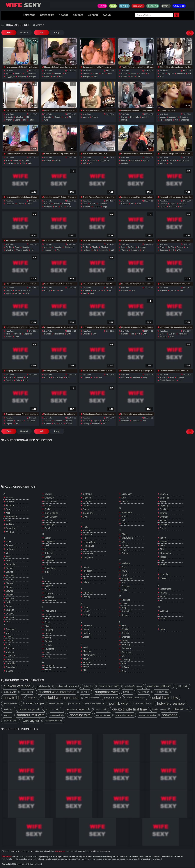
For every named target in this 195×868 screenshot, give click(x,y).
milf (55, 77)
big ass (9, 74)
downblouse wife (109, 686)
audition (10, 524)
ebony (48, 582)
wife (61, 77)
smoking (126, 660)
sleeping (9, 380)
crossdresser (51, 502)
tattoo (32, 120)
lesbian (173, 290)
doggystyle (10, 77)
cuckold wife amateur (133, 686)
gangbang (49, 666)
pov (55, 290)
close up (10, 656)
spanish (164, 494)
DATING (107, 15)
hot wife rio (124, 6)
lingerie (145, 117)
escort (48, 589)
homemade (184, 160)
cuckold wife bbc (17, 686)
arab (8, 513)
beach (9, 560)
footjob (48, 645)
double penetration (168, 380)
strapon (164, 513)
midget (86, 666)
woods (163, 618)
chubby (47, 424)
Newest (24, 33)
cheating (19, 117)
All (42, 33)
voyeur (163, 597)
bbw (8, 557)
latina (18, 120)
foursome (49, 649)
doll (46, 564)
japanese (181, 74)
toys (162, 561)
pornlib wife (74, 703)
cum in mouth (22, 250)
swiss (163, 528)
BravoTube (9, 71)
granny (86, 117)
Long (57, 33)
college (10, 660)
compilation (12, 667)
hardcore (58, 74)
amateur (163, 204)
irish (85, 578)
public (124, 590)
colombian (11, 663)
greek (86, 509)
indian (86, 567)
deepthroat (50, 542)
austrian (10, 532)
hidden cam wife (52, 709)
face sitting (50, 611)
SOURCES (78, 15)
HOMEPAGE (29, 15)
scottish (125, 629)
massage (87, 651)
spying (163, 502)
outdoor (125, 163)
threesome (49, 250)
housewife (135, 117)
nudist (124, 516)
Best (9, 33)
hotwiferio (8, 715)
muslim (125, 502)
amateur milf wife (159, 686)
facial (47, 615)
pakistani (126, 563)
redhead (18, 293)
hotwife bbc (89, 686)
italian (86, 582)
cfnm (8, 644)
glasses (125, 204)
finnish (48, 634)
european (173, 117)
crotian (48, 505)
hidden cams (90, 542)
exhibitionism (51, 601)
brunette (48, 74)
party (110, 74)
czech (142, 74)
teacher (164, 542)
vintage (164, 593)
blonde (133, 74)
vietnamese (166, 589)
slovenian (126, 652)
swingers (87, 77)
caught (9, 640)
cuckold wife (10, 692)
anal (8, 160)
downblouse (50, 568)
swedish (164, 521)
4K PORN (93, 15)
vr (161, 600)
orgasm (125, 546)
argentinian (11, 517)
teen (162, 545)
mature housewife (125, 715)
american (10, 505)
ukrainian (164, 574)
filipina (48, 626)
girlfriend (87, 494)
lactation (87, 625)
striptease (165, 517)
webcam (163, 337)
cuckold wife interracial (67, 686)
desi (47, 545)
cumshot (49, 521)
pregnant (126, 586)
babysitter (11, 545)
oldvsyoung (127, 538)
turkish (26, 380)
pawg (124, 571)
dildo (47, 549)
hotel (86, 550)
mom (69, 207)
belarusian (11, 564)
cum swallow (30, 74)
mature (47, 77)
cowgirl (163, 207)
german (86, 74)
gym (85, 517)
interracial (88, 571)
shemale (126, 637)
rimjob (125, 607)
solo (18, 380)
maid (85, 647)
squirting (164, 505)
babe (8, 541)
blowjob (18, 74)
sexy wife (102, 6)
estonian (49, 593)
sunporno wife (27, 692)
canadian (11, 629)
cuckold (125, 250)
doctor (48, 557)
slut (123, 656)
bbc (123, 247)
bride (85, 204)
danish (48, 538)
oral (123, 542)
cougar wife (32, 698)
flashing (49, 641)
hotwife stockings (11, 703)
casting (10, 637)
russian (125, 615)
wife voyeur (31, 721)
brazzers (25, 160)
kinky (86, 607)
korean (86, 615)
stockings (185, 120)
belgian (10, 568)
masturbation (89, 655)
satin (124, 625)
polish (124, 575)
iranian (86, 575)
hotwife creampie (33, 703)
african (9, 498)
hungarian (88, 557)
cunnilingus (50, 524)
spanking (164, 498)
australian (11, 528)
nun (123, 520)
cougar (57, 117)
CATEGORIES (47, 15)
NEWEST (64, 15)
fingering (22, 77)
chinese (10, 652)
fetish (47, 622)
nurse (124, 524)
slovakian (126, 648)
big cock (131, 247)
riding (124, 604)
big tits (124, 74)
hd (66, 74)
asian (162, 74)
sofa (124, 663)
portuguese (127, 579)
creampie (142, 247)
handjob (32, 77)
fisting (48, 637)
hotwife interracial (43, 686)
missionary (127, 494)
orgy (105, 207)
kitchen (124, 77)
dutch (47, 572)
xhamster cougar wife (29, 709)
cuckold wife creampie (136, 698)
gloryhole (88, 502)
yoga (162, 629)
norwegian (127, 512)
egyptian (49, 585)
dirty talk (49, 553)
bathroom (125, 377)
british (93, 204)
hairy (86, 527)
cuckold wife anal (92, 698)
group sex (103, 204)
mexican (87, 663)
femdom (49, 618)
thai (162, 549)
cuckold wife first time (129, 709)
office (124, 534)
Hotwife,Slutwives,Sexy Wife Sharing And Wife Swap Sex (26, 5)
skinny (125, 641)
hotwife (113, 6)
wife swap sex (179, 6)
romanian (126, 611)
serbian (125, 633)
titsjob (163, 557)
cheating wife (153, 6)
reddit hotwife (138, 6)
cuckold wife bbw (162, 692)
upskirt (69, 424)
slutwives (166, 6)
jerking (86, 596)
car (8, 633)
